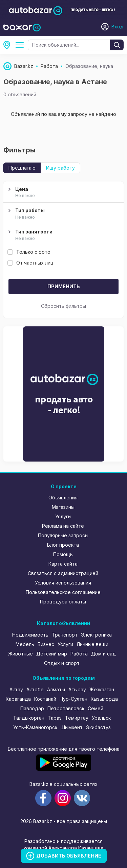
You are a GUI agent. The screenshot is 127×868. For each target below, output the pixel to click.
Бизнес (46, 644)
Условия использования (63, 583)
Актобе (35, 689)
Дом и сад (103, 654)
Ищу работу (60, 168)
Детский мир (52, 654)
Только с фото (29, 252)
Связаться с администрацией (63, 573)
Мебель (25, 644)
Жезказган (102, 689)
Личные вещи (92, 644)
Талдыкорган (29, 718)
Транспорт (65, 635)
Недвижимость (30, 635)
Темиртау (77, 718)
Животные (20, 654)
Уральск (101, 718)
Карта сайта (63, 564)
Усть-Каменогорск (35, 727)
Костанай (45, 699)
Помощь (63, 554)
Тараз (55, 718)
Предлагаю (22, 168)
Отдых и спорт (62, 663)
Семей (96, 708)
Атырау (77, 689)
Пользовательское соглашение (63, 592)
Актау (16, 689)
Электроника (96, 635)
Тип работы (63, 214)
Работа (79, 654)
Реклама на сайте (63, 526)
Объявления (63, 498)
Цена (63, 193)
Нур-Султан (73, 699)
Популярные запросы (63, 535)
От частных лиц (30, 263)
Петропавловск (66, 708)
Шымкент (72, 727)
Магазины (63, 507)
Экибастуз (98, 727)
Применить (64, 286)
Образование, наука (21, 45)
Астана (9, 45)
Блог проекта (63, 545)
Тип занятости (63, 235)
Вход (118, 27)
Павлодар (32, 708)
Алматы (56, 689)
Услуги (63, 516)
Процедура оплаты (63, 602)
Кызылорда (104, 699)
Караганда (18, 699)
